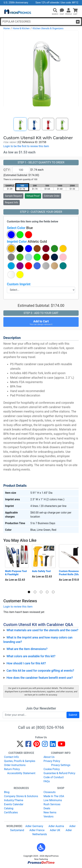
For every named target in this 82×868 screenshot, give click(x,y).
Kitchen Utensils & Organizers (48, 28)
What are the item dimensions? (27, 649)
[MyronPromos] (17, 11)
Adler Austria (56, 826)
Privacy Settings (61, 765)
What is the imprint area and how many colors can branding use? (38, 640)
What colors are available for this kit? (31, 656)
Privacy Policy (52, 761)
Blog (7, 792)
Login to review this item (18, 607)
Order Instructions (15, 765)
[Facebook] (28, 745)
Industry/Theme (14, 800)
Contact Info (11, 757)
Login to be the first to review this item (26, 146)
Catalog (9, 808)
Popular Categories (41, 22)
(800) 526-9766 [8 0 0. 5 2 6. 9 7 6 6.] (50, 727)
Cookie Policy (52, 769)
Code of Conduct (54, 777)
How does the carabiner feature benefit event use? (40, 678)
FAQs (47, 781)
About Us (49, 757)
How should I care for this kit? (26, 663)
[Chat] (62, 10)
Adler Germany (34, 826)
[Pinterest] (37, 745)
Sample (13, 196)
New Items (50, 812)
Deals (47, 808)
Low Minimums (53, 800)
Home (7, 28)
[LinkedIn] (53, 745)
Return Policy (12, 769)
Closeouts (50, 792)
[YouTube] (62, 745)
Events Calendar (14, 804)
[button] (55, 10)
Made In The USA (54, 796)
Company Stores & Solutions (21, 796)
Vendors (49, 816)
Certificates (11, 812)
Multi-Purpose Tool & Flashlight (16, 573)
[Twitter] (20, 745)
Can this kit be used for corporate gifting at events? (40, 671)
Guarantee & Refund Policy (60, 773)
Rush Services (52, 804)
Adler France (37, 830)
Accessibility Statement (21, 773)
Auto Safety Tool (41, 571)
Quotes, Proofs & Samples (20, 761)
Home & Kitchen (21, 28)
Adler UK (55, 830)
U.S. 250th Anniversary (16, 3)
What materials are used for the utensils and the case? (42, 630)
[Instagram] (45, 745)
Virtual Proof (33, 196)
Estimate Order (52, 196)
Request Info (12, 202)
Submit (73, 715)
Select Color (20, 228)
